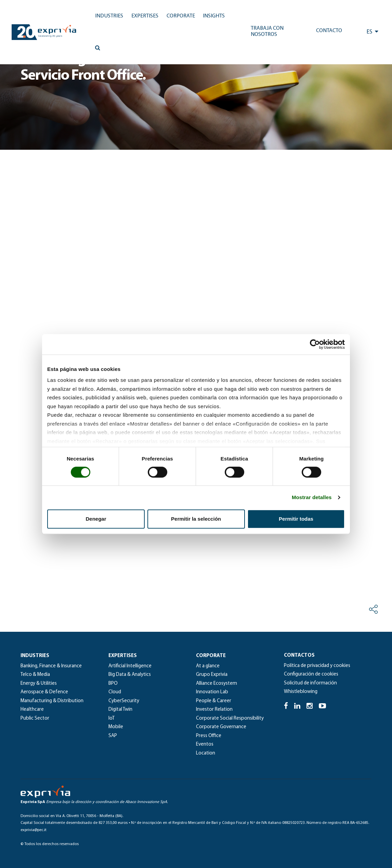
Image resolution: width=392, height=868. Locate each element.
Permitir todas (296, 519)
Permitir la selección (196, 519)
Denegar (96, 519)
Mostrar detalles (312, 497)
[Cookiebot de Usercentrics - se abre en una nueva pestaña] (315, 344)
